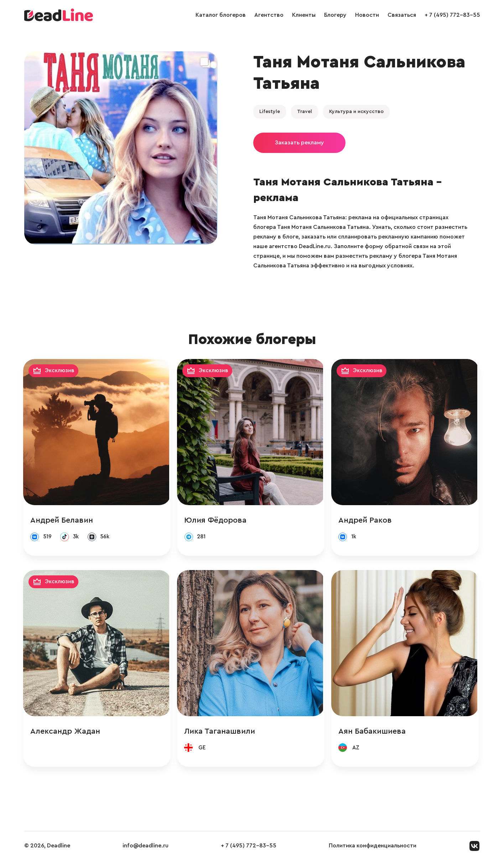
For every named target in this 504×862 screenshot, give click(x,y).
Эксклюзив (61, 371)
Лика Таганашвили (221, 732)
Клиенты (304, 15)
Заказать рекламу (299, 143)
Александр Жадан (66, 732)
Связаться (402, 15)
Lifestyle (270, 112)
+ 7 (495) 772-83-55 (452, 15)
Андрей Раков (367, 520)
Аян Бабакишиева (374, 732)
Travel (305, 112)
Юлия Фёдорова (217, 520)
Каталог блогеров (221, 15)
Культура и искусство (356, 112)
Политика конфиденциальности (373, 847)
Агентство (269, 15)
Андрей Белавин (63, 520)
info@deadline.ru (146, 847)
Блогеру (335, 15)
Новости (367, 15)
